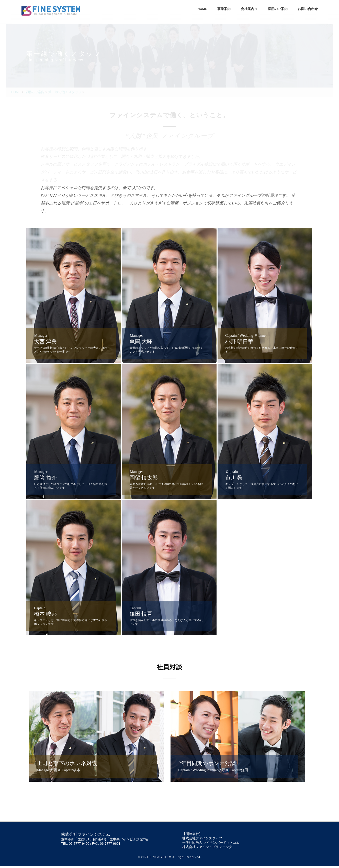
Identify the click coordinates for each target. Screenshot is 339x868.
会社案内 (249, 9)
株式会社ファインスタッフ (202, 840)
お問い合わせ (308, 9)
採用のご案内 (278, 9)
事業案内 (224, 9)
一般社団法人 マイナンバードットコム (211, 844)
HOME (202, 9)
